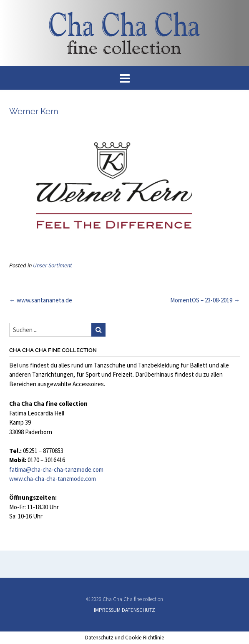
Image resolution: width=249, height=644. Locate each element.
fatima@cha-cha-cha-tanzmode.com (56, 469)
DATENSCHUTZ (138, 610)
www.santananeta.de (41, 300)
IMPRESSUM (107, 610)
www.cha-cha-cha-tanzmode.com (53, 479)
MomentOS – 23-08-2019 (205, 300)
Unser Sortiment (53, 265)
